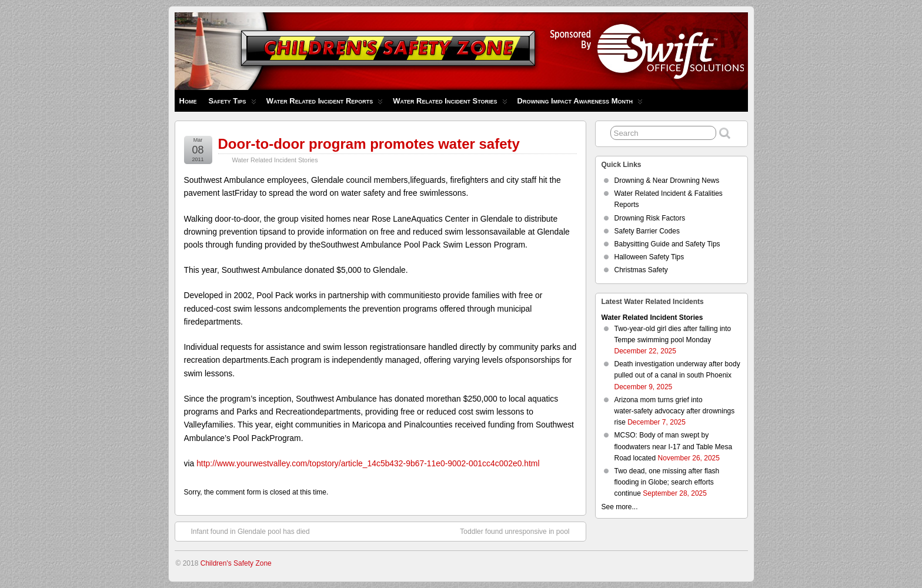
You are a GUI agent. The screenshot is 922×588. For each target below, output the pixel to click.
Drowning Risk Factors (650, 218)
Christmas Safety (641, 270)
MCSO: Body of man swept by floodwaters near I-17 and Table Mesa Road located (674, 446)
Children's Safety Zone (236, 563)
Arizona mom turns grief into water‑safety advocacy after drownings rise (675, 411)
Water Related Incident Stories (450, 104)
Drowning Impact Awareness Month (580, 104)
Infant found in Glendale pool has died (245, 531)
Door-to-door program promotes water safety (369, 144)
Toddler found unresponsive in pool (520, 531)
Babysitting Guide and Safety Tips (667, 244)
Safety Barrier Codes (647, 231)
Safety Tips (232, 104)
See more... (620, 507)
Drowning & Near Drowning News (667, 181)
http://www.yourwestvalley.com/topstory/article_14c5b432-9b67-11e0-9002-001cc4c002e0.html (368, 463)
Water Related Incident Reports (325, 104)
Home (188, 101)
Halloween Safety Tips (649, 257)
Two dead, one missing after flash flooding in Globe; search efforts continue (667, 482)
